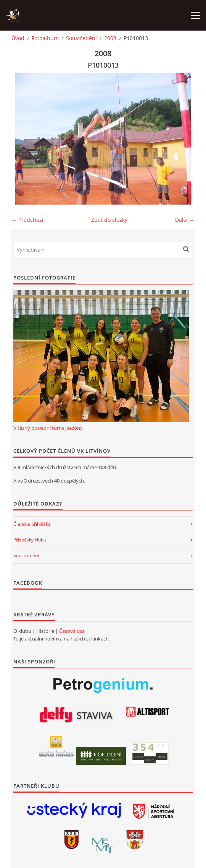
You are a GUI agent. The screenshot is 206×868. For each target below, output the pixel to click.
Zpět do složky (109, 220)
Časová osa (72, 631)
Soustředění (81, 38)
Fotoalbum (45, 38)
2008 (110, 38)
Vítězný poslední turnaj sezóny (48, 428)
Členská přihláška (32, 524)
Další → (185, 220)
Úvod (18, 38)
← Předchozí (27, 220)
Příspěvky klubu (30, 540)
